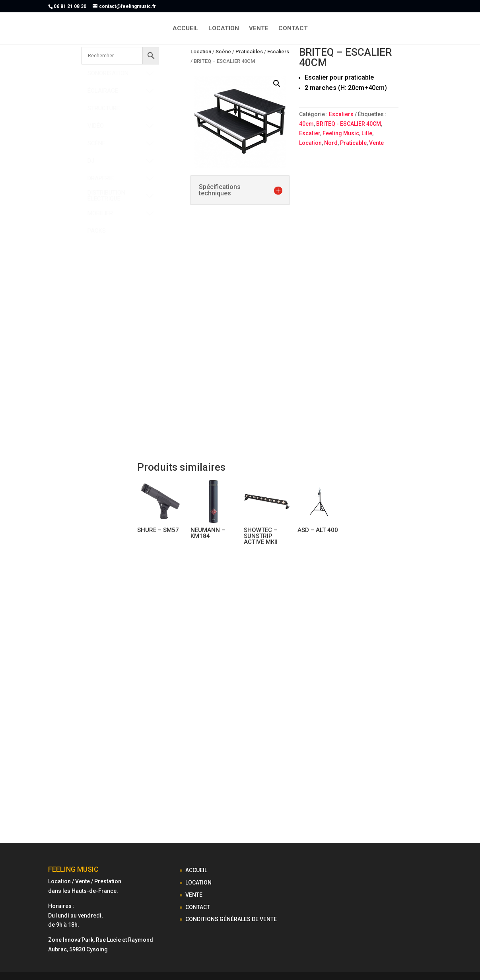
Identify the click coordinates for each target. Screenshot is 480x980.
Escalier (310, 133)
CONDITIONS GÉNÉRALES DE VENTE (231, 919)
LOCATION (224, 29)
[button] (277, 84)
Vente (376, 143)
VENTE (259, 29)
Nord (331, 143)
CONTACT (293, 29)
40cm (306, 124)
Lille (367, 133)
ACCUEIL (186, 29)
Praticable (353, 143)
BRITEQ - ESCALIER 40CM (349, 124)
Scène (223, 52)
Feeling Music (341, 133)
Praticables (249, 52)
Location (201, 52)
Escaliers (278, 52)
